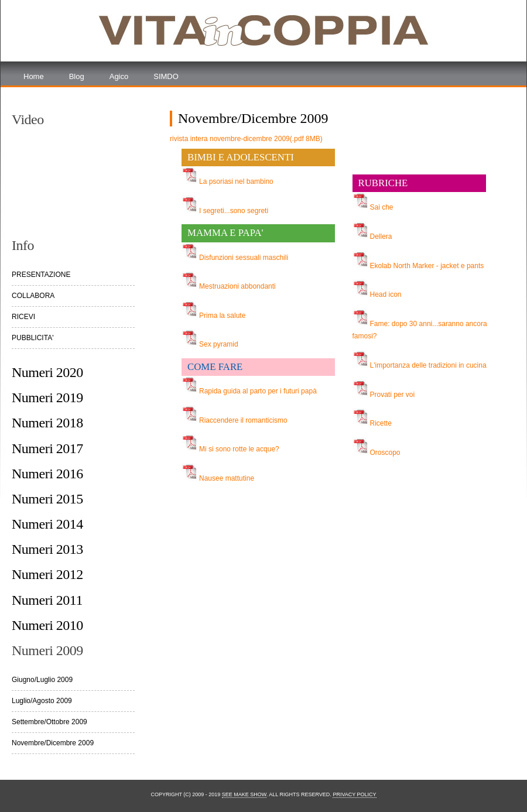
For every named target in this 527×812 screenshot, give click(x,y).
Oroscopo (385, 453)
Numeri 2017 (47, 448)
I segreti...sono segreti (234, 211)
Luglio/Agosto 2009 (42, 701)
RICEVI (23, 317)
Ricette (381, 423)
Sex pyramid (219, 344)
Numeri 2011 (47, 600)
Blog (77, 76)
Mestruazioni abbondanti (237, 286)
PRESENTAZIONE (41, 275)
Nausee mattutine (227, 478)
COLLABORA (33, 296)
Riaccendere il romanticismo (243, 420)
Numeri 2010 (47, 625)
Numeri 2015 (47, 499)
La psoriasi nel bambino (236, 181)
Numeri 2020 (47, 372)
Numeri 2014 (47, 524)
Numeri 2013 (47, 549)
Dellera (381, 237)
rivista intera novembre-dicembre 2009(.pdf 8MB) (246, 139)
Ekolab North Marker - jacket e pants (427, 266)
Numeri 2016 (47, 474)
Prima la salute (222, 316)
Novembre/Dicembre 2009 (53, 743)
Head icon (386, 294)
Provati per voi (393, 395)
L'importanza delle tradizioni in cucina (428, 365)
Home (34, 76)
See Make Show (244, 794)
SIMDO (166, 76)
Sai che (382, 207)
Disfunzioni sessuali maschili (244, 258)
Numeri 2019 (47, 398)
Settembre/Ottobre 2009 (49, 722)
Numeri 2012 (47, 574)
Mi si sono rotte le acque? (239, 449)
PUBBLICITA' (32, 338)
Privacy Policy (354, 794)
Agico (119, 76)
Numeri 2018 (47, 423)
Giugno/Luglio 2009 (42, 680)
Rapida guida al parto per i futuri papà (258, 391)
